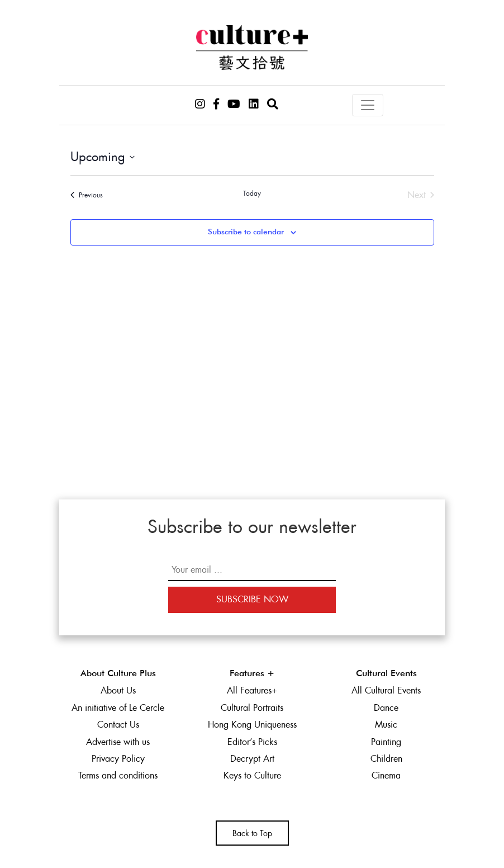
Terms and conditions (118, 775)
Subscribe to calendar (246, 232)
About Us (118, 690)
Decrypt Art (252, 759)
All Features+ (252, 690)
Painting (386, 742)
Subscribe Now (252, 599)
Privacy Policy (118, 759)
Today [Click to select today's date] (252, 194)
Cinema (386, 775)
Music (386, 725)
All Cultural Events (386, 690)
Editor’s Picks (252, 742)
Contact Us (118, 725)
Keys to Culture (252, 775)
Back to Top (252, 833)
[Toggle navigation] (368, 105)
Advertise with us (118, 742)
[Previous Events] (87, 195)
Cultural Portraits (252, 708)
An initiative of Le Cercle (118, 708)
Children (386, 759)
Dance (386, 708)
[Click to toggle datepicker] (103, 157)
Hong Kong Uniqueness (252, 725)
